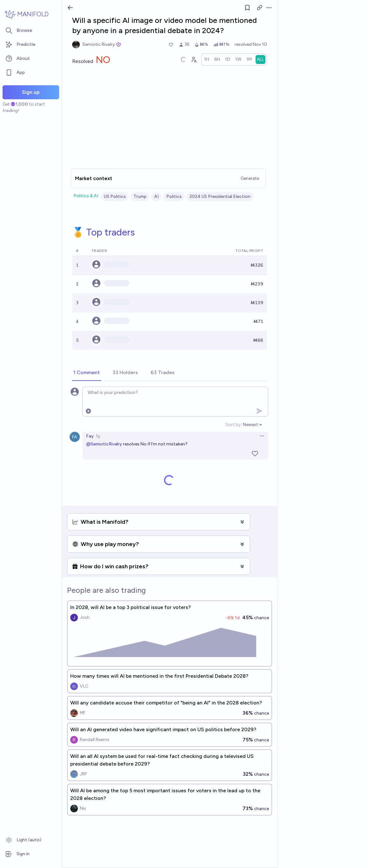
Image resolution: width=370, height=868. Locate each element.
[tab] (87, 373)
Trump (140, 196)
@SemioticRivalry (104, 444)
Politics (174, 196)
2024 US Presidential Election (220, 196)
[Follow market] (247, 8)
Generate (250, 178)
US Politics (115, 196)
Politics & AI (86, 196)
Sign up (31, 92)
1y (98, 436)
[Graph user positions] (194, 59)
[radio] (207, 59)
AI (156, 196)
